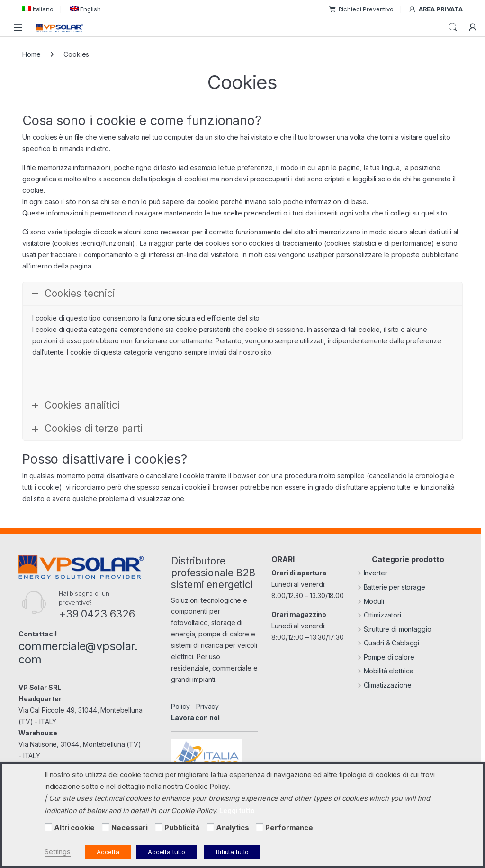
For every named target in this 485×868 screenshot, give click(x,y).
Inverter (373, 573)
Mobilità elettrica (386, 671)
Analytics (233, 828)
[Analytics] (210, 827)
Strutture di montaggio (395, 629)
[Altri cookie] (48, 827)
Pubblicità (182, 828)
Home (31, 54)
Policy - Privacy (195, 706)
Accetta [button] (108, 852)
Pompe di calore (386, 657)
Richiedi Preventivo (361, 9)
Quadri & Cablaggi (388, 643)
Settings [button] (58, 852)
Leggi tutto (237, 810)
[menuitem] (38, 9)
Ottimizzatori (379, 615)
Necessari (130, 828)
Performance (289, 828)
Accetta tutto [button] (166, 852)
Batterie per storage (391, 587)
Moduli (371, 601)
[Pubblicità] (159, 827)
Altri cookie (74, 828)
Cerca (453, 27)
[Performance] (260, 827)
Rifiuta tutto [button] (232, 852)
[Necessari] (106, 827)
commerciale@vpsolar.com (78, 653)
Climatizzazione (385, 685)
